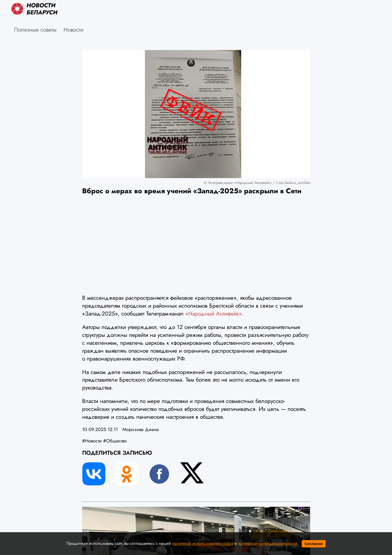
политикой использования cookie (203, 543)
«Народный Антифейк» (214, 313)
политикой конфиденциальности (268, 543)
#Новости (92, 441)
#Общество (115, 441)
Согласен (314, 544)
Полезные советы (35, 30)
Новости (74, 30)
